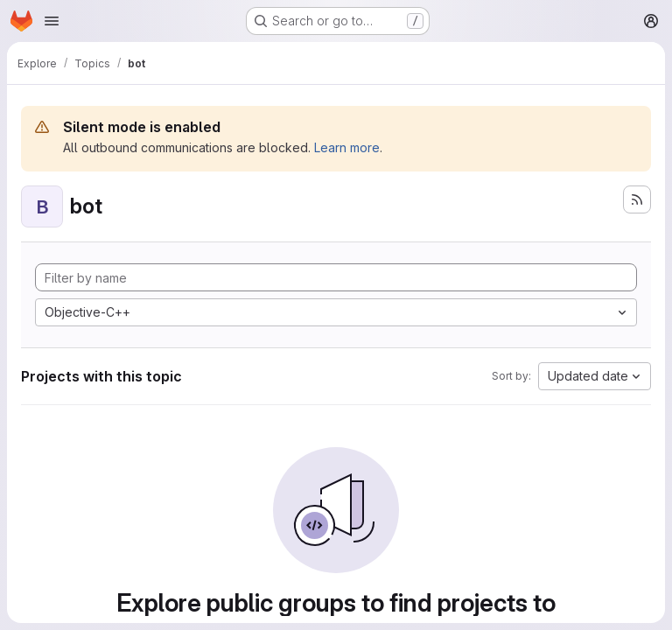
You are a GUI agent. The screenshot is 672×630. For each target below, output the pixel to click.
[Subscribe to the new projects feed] (637, 199)
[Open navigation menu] (52, 21)
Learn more (347, 147)
